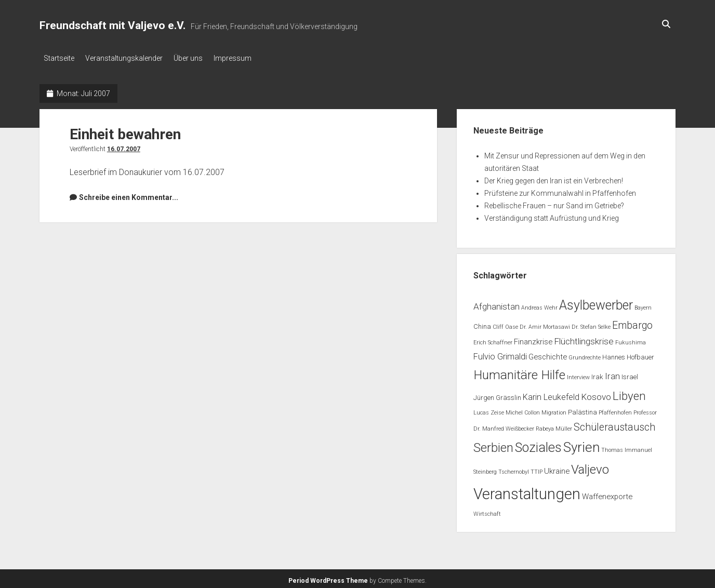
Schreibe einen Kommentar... (129, 194)
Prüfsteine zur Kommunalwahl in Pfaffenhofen (560, 190)
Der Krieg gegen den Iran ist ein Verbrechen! (554, 178)
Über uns (197, 58)
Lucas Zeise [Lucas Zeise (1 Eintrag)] (489, 410)
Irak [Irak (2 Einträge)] (597, 374)
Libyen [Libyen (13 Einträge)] (629, 393)
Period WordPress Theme (328, 578)
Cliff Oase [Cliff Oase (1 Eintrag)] (505, 324)
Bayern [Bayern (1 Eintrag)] (643, 305)
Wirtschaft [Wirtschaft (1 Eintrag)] (487, 511)
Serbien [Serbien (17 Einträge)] (493, 445)
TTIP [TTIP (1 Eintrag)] (537, 469)
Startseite (59, 58)
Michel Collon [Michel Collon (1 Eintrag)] (523, 410)
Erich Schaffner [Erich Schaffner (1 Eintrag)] (493, 340)
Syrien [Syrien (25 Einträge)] (581, 445)
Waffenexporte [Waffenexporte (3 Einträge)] (607, 493)
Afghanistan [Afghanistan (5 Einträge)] (496, 303)
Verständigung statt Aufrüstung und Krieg (552, 215)
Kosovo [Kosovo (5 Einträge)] (596, 394)
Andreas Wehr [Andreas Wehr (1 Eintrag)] (539, 305)
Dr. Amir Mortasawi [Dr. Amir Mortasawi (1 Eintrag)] (545, 324)
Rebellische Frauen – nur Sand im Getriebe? (554, 203)
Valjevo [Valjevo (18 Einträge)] (590, 466)
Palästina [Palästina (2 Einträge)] (582, 410)
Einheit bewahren (125, 131)
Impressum (247, 58)
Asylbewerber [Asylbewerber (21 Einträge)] (596, 302)
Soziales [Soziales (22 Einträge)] (538, 445)
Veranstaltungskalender (129, 58)
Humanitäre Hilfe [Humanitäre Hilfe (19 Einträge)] (519, 372)
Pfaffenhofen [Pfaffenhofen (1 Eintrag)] (615, 410)
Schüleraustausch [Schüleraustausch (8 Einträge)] (614, 424)
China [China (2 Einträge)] (482, 323)
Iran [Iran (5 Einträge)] (612, 373)
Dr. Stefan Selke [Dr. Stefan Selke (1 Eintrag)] (591, 324)
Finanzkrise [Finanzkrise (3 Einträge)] (533, 339)
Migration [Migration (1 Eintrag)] (554, 410)
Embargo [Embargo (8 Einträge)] (632, 322)
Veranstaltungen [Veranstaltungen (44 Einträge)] (527, 491)
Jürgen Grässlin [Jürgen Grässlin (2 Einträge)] (497, 395)
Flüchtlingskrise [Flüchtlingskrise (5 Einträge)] (584, 339)
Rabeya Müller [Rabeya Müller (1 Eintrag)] (554, 426)
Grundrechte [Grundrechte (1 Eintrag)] (585, 355)
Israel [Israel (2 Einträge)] (630, 374)
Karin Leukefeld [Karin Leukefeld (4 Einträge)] (551, 394)
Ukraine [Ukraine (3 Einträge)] (557, 468)
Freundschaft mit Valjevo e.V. (112, 25)
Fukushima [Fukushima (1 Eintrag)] (631, 340)
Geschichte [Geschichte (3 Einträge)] (548, 354)
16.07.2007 (124, 146)
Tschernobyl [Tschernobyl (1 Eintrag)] (514, 469)
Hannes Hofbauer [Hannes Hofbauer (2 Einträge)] (628, 354)
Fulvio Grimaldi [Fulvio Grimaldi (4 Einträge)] (500, 353)
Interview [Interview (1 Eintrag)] (578, 374)
